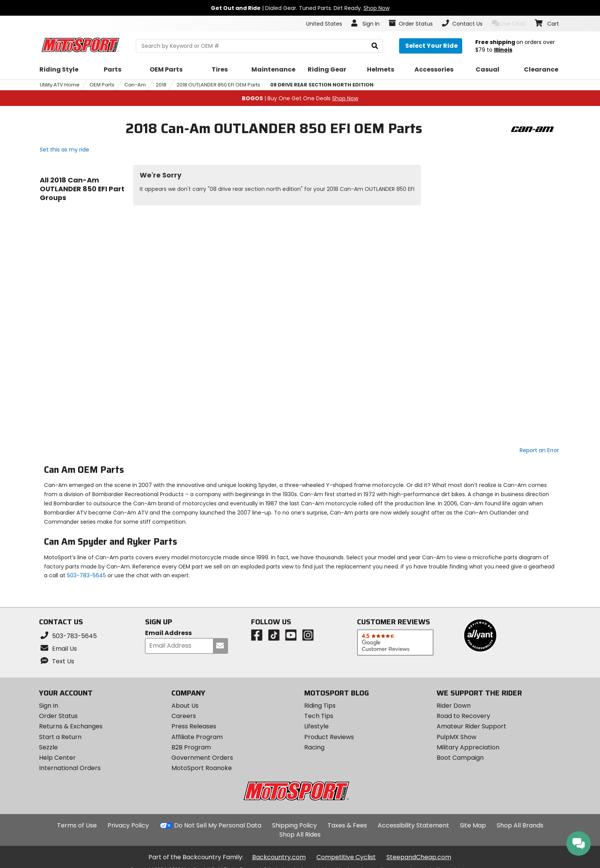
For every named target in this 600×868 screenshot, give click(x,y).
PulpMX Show (457, 737)
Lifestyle (316, 726)
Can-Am (135, 85)
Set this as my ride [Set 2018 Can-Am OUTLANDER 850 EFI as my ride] (64, 150)
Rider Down (454, 706)
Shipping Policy (294, 825)
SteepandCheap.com (419, 857)
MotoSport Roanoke (202, 768)
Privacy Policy (128, 825)
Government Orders (202, 758)
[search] (375, 46)
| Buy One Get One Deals (300, 98)
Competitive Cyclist (346, 857)
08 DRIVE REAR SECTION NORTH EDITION (322, 85)
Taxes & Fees (347, 825)
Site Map (473, 825)
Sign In (49, 706)
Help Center (57, 758)
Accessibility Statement (413, 825)
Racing (314, 747)
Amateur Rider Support (471, 726)
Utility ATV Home (60, 85)
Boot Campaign (460, 758)
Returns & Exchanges (71, 726)
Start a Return (60, 737)
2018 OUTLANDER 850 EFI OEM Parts (218, 85)
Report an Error (539, 450)
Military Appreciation (468, 747)
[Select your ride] (431, 46)
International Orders (70, 768)
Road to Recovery (463, 716)
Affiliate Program (197, 737)
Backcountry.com (279, 857)
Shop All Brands (520, 825)
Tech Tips (319, 716)
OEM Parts (102, 85)
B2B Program (191, 747)
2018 (161, 85)
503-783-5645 (86, 575)
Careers (184, 716)
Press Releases (194, 726)
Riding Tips (320, 706)
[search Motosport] (259, 46)
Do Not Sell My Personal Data (218, 826)
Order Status (58, 716)
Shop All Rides (300, 835)
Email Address (168, 633)
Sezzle (48, 747)
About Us (185, 706)
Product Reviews (329, 737)
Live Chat (509, 24)
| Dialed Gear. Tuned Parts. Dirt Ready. (300, 8)
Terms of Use (77, 825)
